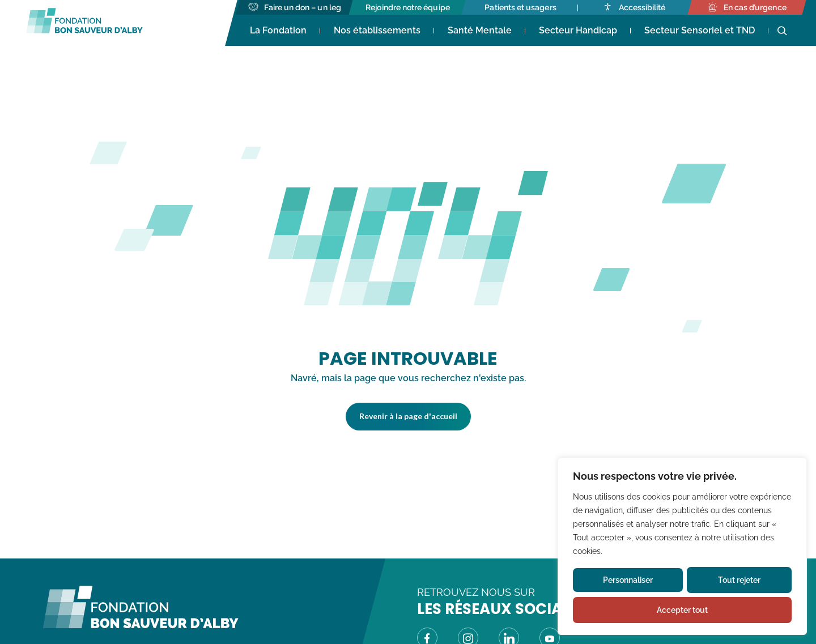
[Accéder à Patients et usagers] (521, 7)
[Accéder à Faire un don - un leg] (295, 7)
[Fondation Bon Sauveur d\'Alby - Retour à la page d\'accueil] (141, 626)
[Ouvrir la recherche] (782, 31)
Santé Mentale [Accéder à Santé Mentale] (480, 30)
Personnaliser (628, 580)
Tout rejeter (739, 580)
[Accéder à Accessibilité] (634, 7)
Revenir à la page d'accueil (408, 416)
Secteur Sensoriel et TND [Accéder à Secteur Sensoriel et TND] (700, 30)
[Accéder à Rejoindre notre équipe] (408, 7)
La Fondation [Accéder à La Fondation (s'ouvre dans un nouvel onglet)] (278, 30)
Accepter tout (682, 610)
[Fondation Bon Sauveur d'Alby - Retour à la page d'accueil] (84, 23)
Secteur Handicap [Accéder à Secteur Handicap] (578, 30)
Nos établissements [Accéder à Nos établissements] (377, 30)
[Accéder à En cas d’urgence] (747, 7)
